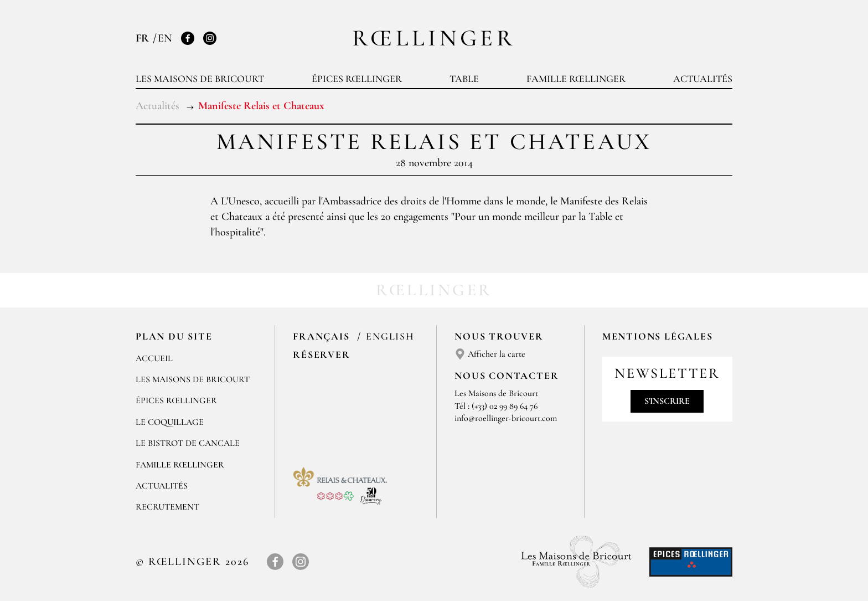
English (390, 336)
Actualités (703, 79)
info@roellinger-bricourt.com (506, 418)
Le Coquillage (170, 422)
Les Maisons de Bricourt (200, 79)
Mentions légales (658, 336)
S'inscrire (667, 401)
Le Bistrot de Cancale (188, 443)
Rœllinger (434, 38)
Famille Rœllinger (576, 79)
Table (464, 79)
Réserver (321, 355)
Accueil (154, 358)
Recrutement (167, 507)
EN (165, 38)
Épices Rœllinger (357, 79)
